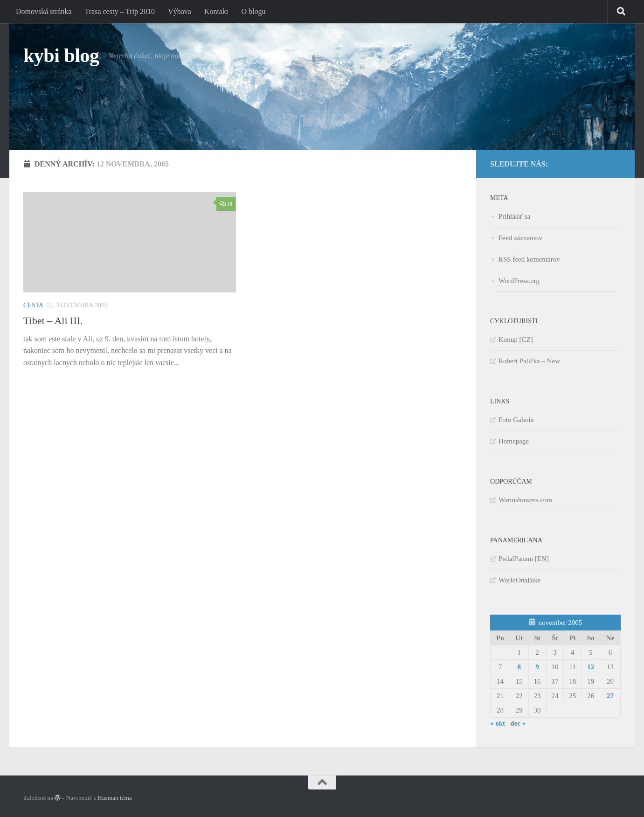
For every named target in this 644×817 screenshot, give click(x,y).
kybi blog (61, 55)
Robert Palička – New (529, 361)
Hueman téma (115, 798)
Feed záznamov (520, 238)
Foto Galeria (516, 420)
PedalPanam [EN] (524, 559)
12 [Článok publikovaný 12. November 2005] (591, 667)
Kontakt (216, 11)
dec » (518, 723)
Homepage (514, 441)
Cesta (33, 305)
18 (226, 204)
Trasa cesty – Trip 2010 (120, 11)
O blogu (253, 11)
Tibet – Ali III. (53, 321)
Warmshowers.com (525, 500)
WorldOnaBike (519, 580)
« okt (498, 723)
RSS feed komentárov (529, 259)
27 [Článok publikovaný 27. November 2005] (610, 696)
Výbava (180, 11)
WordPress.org (519, 281)
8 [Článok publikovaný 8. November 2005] (519, 667)
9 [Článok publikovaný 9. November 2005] (537, 667)
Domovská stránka (44, 11)
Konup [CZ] (516, 339)
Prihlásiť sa (515, 216)
